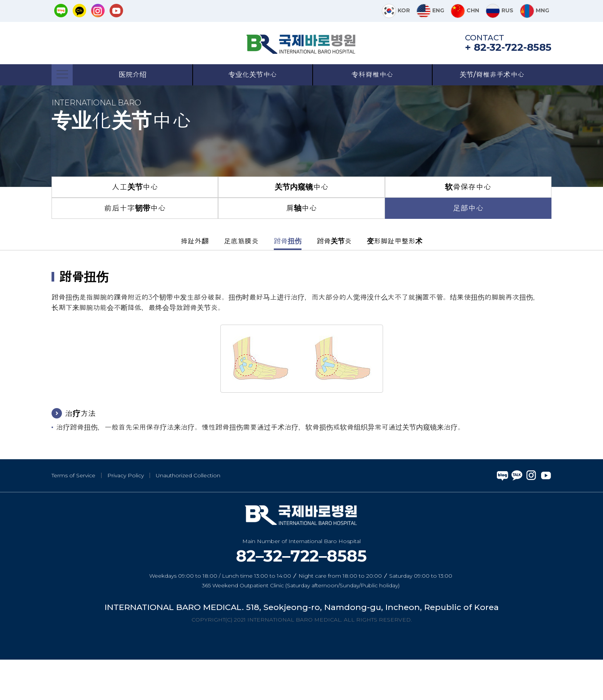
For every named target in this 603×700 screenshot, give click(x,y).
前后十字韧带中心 (135, 248)
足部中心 (468, 248)
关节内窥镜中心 (301, 227)
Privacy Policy (126, 515)
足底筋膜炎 (241, 281)
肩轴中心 (301, 248)
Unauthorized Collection (188, 515)
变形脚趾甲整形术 (395, 281)
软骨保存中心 (468, 227)
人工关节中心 (135, 227)
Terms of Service (73, 515)
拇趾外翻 (195, 281)
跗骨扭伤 (288, 281)
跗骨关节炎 (334, 281)
